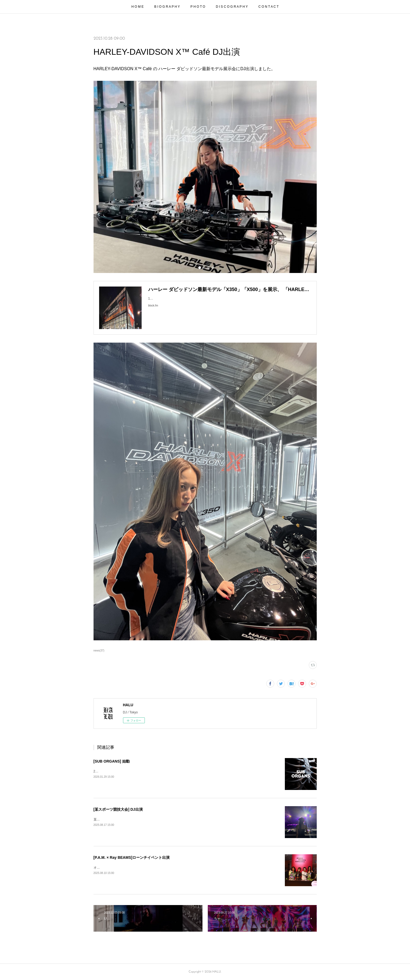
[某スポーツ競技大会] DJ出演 (118, 809)
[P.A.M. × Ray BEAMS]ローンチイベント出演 (132, 857)
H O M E (138, 7)
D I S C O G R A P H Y (232, 7)
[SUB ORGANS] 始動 (112, 761)
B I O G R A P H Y (167, 7)
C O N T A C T (268, 7)
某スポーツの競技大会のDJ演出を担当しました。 (129, 819)
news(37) (99, 651)
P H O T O (198, 7)
